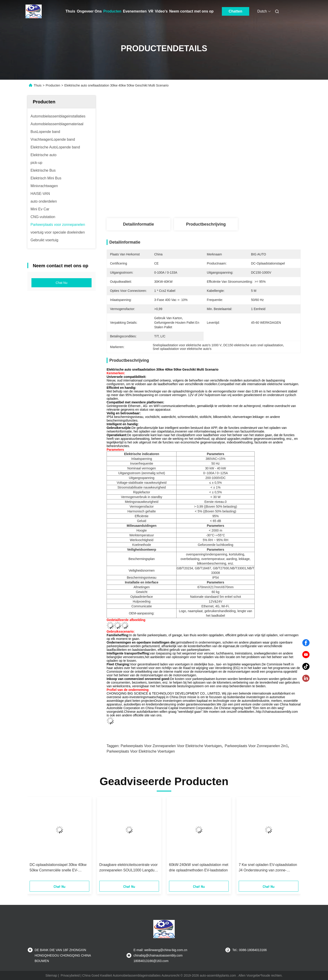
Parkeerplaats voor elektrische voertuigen (141, 751)
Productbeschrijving (206, 224)
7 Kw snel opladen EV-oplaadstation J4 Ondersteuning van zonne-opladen (268, 868)
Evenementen (135, 11)
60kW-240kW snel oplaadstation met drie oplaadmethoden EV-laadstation (199, 867)
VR (151, 11)
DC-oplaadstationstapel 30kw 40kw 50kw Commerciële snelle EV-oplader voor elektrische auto (58, 868)
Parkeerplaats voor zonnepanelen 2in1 (256, 746)
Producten (112, 11)
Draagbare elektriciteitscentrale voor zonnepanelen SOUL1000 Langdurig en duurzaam (129, 868)
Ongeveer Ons (89, 11)
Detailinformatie (138, 224)
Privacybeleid (70, 975)
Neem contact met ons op (191, 11)
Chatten (236, 11)
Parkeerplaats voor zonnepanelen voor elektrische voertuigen (171, 746)
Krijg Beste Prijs (228, 184)
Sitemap (51, 975)
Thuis (70, 11)
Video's (161, 11)
